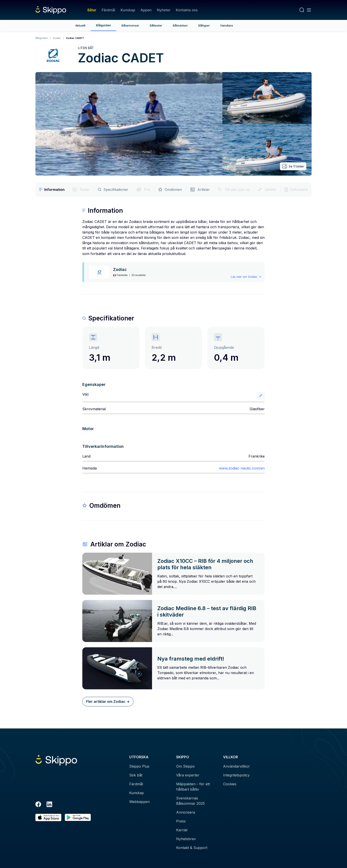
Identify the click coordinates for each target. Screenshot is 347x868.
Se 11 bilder (293, 166)
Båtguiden (103, 25)
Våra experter (188, 775)
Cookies (230, 784)
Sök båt (136, 775)
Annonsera (186, 812)
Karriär (182, 830)
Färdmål (108, 10)
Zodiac (57, 38)
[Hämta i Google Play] (78, 817)
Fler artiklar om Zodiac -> (108, 701)
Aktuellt (80, 25)
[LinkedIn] (49, 805)
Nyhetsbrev (186, 839)
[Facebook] (38, 805)
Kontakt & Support (192, 848)
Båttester (156, 25)
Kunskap (128, 10)
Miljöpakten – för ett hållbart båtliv (193, 787)
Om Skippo (185, 766)
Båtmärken (180, 25)
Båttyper (204, 25)
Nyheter (164, 10)
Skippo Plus (139, 766)
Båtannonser (130, 25)
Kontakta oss (187, 10)
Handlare (227, 25)
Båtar (92, 10)
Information (52, 190)
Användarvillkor (236, 766)
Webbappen (139, 802)
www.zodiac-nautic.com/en (242, 468)
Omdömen (170, 190)
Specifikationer (113, 190)
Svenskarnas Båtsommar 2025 (190, 801)
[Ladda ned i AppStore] (48, 817)
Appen (146, 10)
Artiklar (200, 190)
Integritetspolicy (236, 775)
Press (181, 821)
